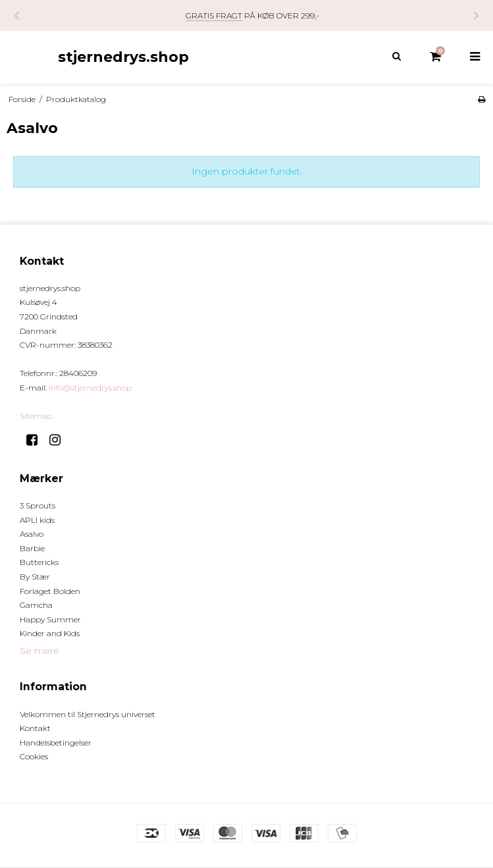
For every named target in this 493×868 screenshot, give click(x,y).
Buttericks (39, 562)
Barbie (32, 548)
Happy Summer (50, 619)
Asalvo (32, 534)
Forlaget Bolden (50, 591)
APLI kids (37, 520)
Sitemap (36, 416)
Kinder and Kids (50, 633)
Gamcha (36, 605)
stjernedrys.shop (123, 57)
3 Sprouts (38, 505)
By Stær (35, 577)
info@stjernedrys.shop (90, 388)
